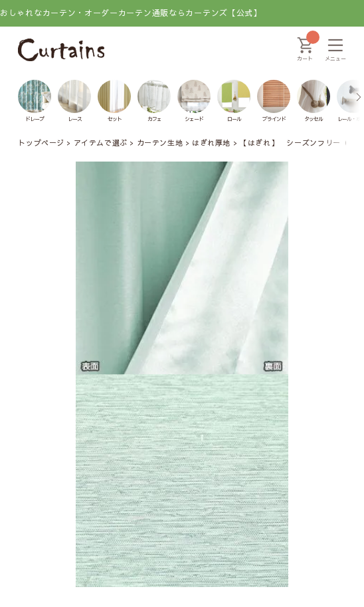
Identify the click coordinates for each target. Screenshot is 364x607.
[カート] (305, 50)
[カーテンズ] (61, 50)
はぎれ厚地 (211, 143)
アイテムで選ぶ (101, 143)
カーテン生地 (160, 143)
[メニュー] (335, 50)
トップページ (41, 143)
